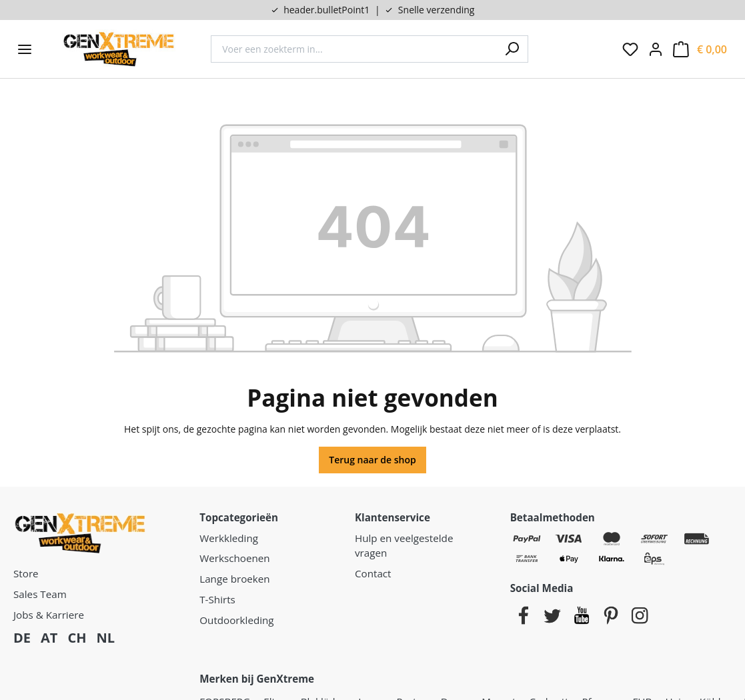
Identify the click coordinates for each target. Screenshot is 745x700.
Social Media (542, 588)
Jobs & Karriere (49, 615)
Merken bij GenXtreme (257, 679)
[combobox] (353, 49)
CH (77, 638)
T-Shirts (217, 599)
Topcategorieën (239, 517)
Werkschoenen (234, 558)
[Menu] (25, 49)
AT (49, 638)
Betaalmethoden (553, 517)
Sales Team (40, 594)
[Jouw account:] (656, 49)
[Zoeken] (512, 49)
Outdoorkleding (236, 620)
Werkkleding (229, 538)
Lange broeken (234, 579)
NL (105, 638)
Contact (373, 573)
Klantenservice (393, 517)
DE (22, 638)
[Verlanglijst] (630, 49)
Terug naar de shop (372, 460)
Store (26, 573)
